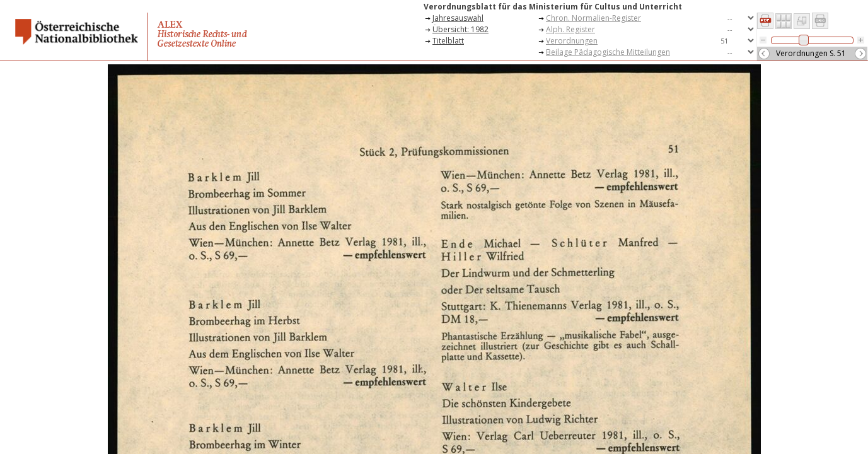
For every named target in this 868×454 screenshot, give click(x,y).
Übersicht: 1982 (460, 29)
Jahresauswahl (458, 18)
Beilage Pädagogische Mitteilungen (608, 52)
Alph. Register (570, 29)
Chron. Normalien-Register (593, 18)
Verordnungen (572, 41)
